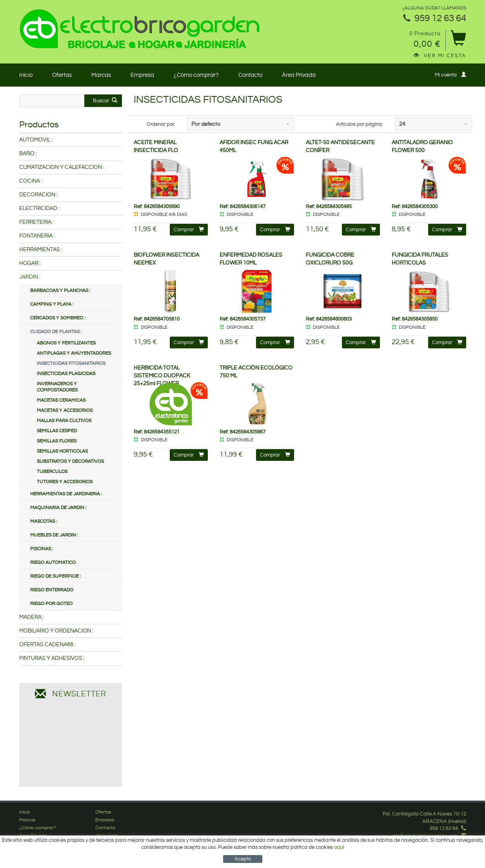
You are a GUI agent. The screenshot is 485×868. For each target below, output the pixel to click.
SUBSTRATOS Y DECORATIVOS (70, 461)
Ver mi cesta (440, 56)
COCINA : (31, 181)
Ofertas (62, 75)
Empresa (142, 75)
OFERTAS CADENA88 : (47, 645)
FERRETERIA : (36, 222)
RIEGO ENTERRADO (52, 590)
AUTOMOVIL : (36, 140)
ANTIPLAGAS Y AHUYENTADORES (74, 353)
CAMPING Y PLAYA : (52, 304)
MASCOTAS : (44, 521)
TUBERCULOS (52, 472)
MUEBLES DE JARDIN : (54, 535)
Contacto (250, 75)
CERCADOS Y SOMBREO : (58, 318)
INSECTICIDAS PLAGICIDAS (66, 374)
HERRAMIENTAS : (41, 250)
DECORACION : (38, 195)
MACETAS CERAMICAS (61, 400)
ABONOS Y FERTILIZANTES (66, 343)
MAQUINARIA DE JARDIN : (58, 508)
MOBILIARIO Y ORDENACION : (56, 631)
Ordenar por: (161, 124)
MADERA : (32, 617)
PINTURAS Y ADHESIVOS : (52, 658)
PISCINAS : (42, 549)
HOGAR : (30, 263)
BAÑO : (28, 154)
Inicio (26, 75)
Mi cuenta (450, 75)
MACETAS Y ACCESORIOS (65, 410)
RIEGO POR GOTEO (51, 604)
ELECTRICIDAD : (39, 208)
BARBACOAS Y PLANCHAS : (60, 291)
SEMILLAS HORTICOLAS (62, 451)
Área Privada (299, 75)
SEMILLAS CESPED (57, 431)
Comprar (189, 229)
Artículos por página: (360, 124)
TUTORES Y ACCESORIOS (65, 482)
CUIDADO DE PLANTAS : (56, 332)
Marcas (101, 75)
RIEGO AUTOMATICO (53, 563)
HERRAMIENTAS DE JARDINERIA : (66, 494)
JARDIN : (30, 277)
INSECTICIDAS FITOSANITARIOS (71, 363)
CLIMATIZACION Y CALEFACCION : (62, 167)
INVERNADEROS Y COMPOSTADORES (57, 387)
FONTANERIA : (37, 236)
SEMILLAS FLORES (57, 441)
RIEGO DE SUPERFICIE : (55, 576)
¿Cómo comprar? (196, 75)
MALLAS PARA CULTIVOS (64, 421)
